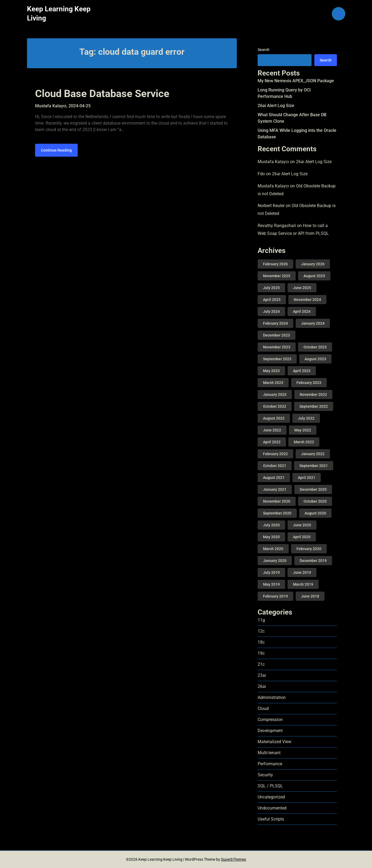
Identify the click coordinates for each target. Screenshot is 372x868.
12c (261, 631)
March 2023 (273, 383)
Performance (270, 764)
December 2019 (313, 561)
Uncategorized (271, 797)
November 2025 (277, 276)
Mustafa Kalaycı (273, 162)
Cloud (263, 709)
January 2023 (275, 394)
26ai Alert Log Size (276, 106)
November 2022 (313, 394)
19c (261, 653)
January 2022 (313, 454)
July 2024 (271, 311)
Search (264, 50)
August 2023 (315, 359)
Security (265, 775)
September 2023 (277, 359)
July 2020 (271, 525)
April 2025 (272, 300)
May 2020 (271, 537)
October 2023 (315, 347)
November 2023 (277, 347)
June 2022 (272, 430)
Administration (272, 697)
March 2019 (303, 584)
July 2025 (271, 288)
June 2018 (310, 596)
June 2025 (302, 288)
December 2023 (277, 335)
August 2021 (274, 478)
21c (261, 664)
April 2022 (272, 442)
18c (261, 642)
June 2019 (302, 572)
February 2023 (309, 383)
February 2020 (309, 549)
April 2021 (307, 478)
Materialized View (274, 742)
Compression (270, 720)
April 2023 (302, 371)
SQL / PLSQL (270, 786)
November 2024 (307, 300)
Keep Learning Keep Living (59, 13)
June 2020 (302, 525)
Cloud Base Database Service (102, 94)
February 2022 (275, 454)
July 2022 (306, 418)
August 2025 (314, 276)
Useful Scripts (271, 819)
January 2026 (313, 264)
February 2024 (275, 323)
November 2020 (277, 501)
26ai (262, 686)
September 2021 (314, 466)
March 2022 (304, 442)
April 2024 (302, 311)
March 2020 (273, 549)
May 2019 (271, 584)
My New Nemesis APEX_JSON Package (296, 81)
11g (261, 620)
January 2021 (275, 489)
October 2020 (315, 501)
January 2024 (313, 323)
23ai (262, 675)
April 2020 (302, 537)
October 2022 (275, 406)
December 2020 (313, 489)
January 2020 (275, 561)
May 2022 (303, 430)
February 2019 (275, 596)
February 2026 (275, 264)
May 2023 (271, 371)
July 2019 (271, 572)
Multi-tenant (269, 753)
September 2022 (314, 406)
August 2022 (274, 418)
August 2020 (315, 513)
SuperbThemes (233, 859)
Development (270, 731)
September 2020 (277, 513)
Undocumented (272, 808)
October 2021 (275, 466)
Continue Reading (56, 150)
